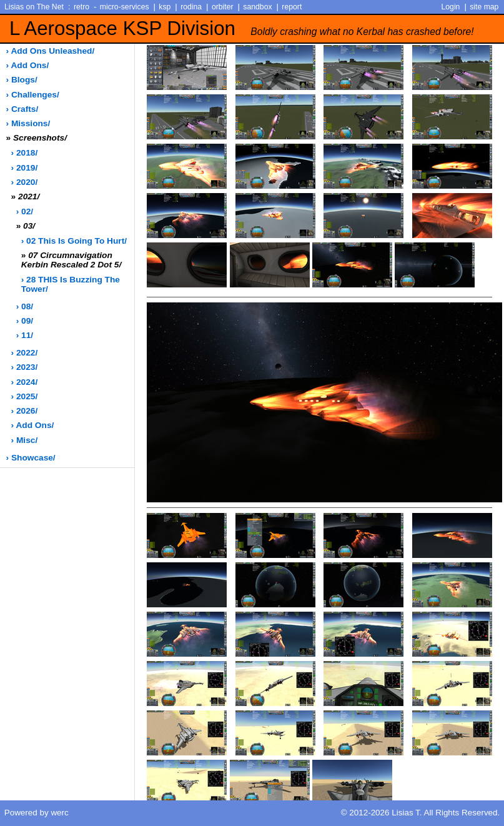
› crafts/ (22, 109)
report (292, 7)
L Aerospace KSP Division (242, 28)
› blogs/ (22, 80)
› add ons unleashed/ (51, 51)
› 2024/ (25, 382)
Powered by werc (37, 813)
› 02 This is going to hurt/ (74, 241)
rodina (191, 7)
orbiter (223, 7)
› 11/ (25, 335)
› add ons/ (28, 65)
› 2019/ (25, 168)
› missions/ (28, 123)
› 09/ (25, 321)
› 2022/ (25, 353)
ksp (165, 7)
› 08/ (25, 306)
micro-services (125, 7)
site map (484, 7)
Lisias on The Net (34, 7)
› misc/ (25, 440)
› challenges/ (33, 95)
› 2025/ (25, 396)
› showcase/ (31, 458)
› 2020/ (25, 182)
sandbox (257, 7)
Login (451, 7)
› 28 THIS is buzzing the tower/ (71, 284)
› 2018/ (25, 153)
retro (82, 7)
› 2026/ (25, 411)
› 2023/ (25, 367)
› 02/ (25, 211)
